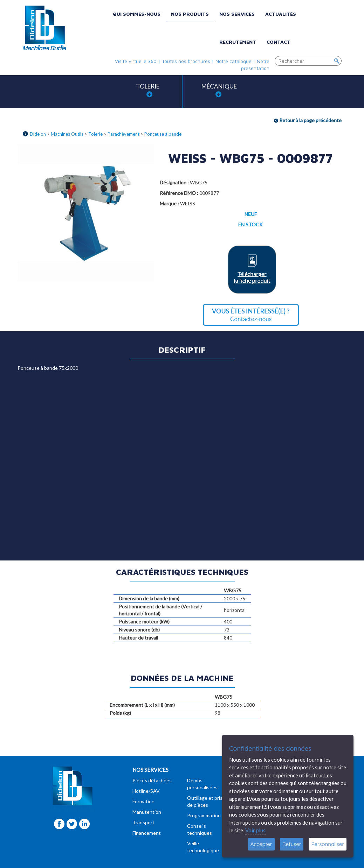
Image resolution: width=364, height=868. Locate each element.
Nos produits (190, 14)
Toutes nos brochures (186, 61)
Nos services (237, 14)
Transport (143, 822)
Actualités (281, 14)
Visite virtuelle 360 (136, 61)
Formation (143, 801)
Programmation (204, 815)
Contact (279, 42)
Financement (147, 833)
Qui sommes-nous (137, 14)
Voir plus (255, 830)
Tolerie (148, 90)
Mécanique (219, 90)
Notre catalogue (233, 61)
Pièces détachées (152, 780)
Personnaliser (328, 844)
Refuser (292, 844)
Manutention (147, 812)
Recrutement (238, 42)
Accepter (261, 844)
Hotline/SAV (146, 791)
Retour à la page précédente (308, 120)
